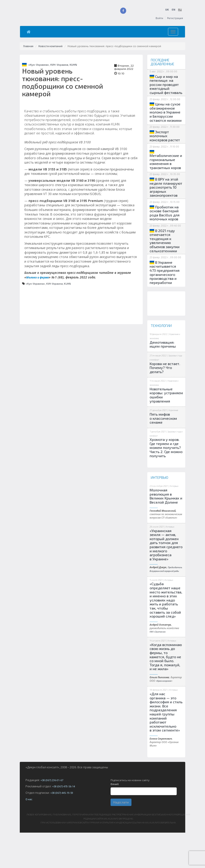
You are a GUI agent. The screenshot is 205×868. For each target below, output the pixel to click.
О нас (29, 835)
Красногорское (165, 716)
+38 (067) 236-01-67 (53, 815)
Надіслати (121, 838)
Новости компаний (52, 46)
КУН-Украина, (60, 65)
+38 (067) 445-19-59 (63, 828)
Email (115, 819)
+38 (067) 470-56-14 (65, 822)
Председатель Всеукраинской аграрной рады (164, 603)
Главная (28, 46)
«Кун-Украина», (39, 65)
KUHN (73, 65)
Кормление (175, 438)
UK (167, 10)
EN (173, 10)
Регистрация (174, 18)
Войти (158, 18)
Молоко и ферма (39, 277)
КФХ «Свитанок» (159, 667)
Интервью (175, 514)
